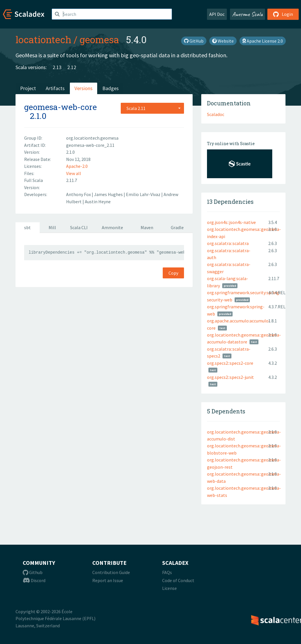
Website (223, 41)
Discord (34, 580)
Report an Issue (108, 580)
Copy (173, 273)
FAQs (167, 572)
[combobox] (152, 108)
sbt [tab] (27, 227)
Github (33, 572)
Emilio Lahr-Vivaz (144, 194)
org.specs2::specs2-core (230, 363)
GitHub (194, 41)
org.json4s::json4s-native (231, 222)
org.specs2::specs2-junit (230, 377)
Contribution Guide (111, 572)
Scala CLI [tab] (79, 227)
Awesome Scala (248, 14)
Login (283, 14)
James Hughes (109, 194)
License (169, 588)
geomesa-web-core (61, 107)
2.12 (72, 67)
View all (74, 173)
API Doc (217, 14)
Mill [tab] (52, 227)
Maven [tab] (147, 227)
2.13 (57, 67)
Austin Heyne (98, 202)
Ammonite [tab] (112, 227)
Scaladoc (216, 114)
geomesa (99, 39)
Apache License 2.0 (263, 41)
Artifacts (55, 88)
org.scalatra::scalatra (228, 243)
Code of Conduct (178, 580)
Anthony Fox (79, 194)
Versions (84, 88)
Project (28, 88)
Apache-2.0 (77, 166)
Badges (111, 88)
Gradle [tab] (177, 227)
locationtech (43, 39)
